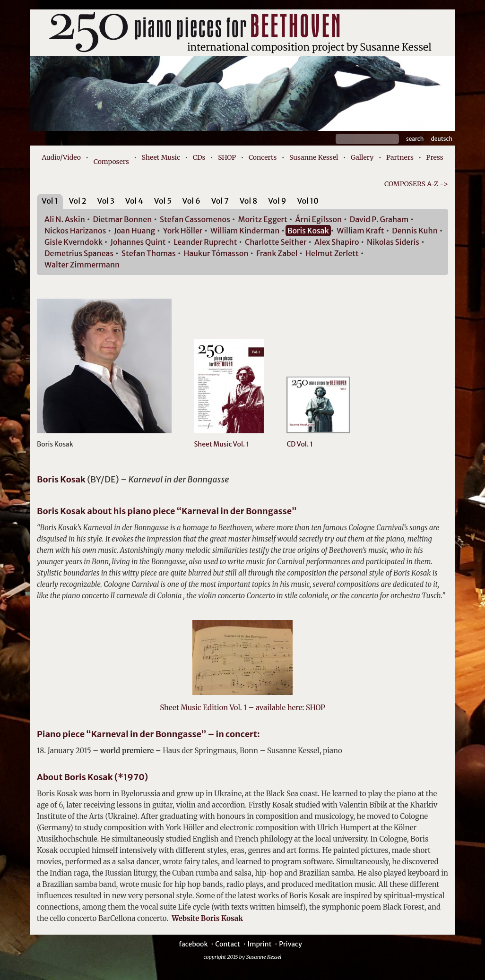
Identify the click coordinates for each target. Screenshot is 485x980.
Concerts (263, 157)
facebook (193, 944)
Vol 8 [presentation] (249, 201)
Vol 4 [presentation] (134, 201)
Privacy (290, 944)
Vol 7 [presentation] (220, 201)
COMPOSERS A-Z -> (416, 184)
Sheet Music (161, 157)
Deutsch (442, 139)
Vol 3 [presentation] (106, 201)
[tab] (50, 202)
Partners (400, 157)
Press (435, 157)
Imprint (259, 944)
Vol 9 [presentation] (277, 201)
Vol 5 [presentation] (163, 201)
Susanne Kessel (314, 157)
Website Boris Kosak (206, 918)
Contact (228, 944)
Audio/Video (61, 157)
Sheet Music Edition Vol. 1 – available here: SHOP (242, 708)
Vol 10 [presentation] (307, 201)
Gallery (362, 157)
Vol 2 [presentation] (77, 201)
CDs (199, 157)
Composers (111, 162)
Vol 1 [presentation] (50, 201)
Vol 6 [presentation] (191, 201)
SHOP (227, 157)
